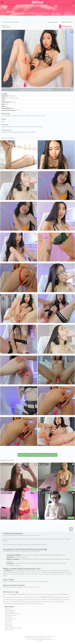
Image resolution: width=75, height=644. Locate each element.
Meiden (52, 600)
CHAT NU (33, 489)
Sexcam (37, 600)
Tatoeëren (38, 597)
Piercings (13, 597)
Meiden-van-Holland (64, 600)
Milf (14, 604)
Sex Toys (25, 597)
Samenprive (51, 602)
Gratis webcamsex (10, 610)
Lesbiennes (62, 594)
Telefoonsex (40, 604)
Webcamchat (65, 597)
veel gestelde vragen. (44, 581)
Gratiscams (6, 602)
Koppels (8, 597)
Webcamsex (8, 621)
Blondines (23, 594)
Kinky (33, 604)
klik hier (36, 544)
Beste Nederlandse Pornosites (13, 614)
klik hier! (56, 13)
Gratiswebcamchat (8, 600)
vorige (53, 22)
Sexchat (21, 602)
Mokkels (56, 600)
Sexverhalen (24, 600)
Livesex (46, 602)
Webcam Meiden (10, 629)
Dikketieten (18, 604)
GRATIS (26, 489)
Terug (11, 22)
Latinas (55, 594)
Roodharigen (19, 597)
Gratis (41, 600)
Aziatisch (10, 594)
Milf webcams (9, 617)
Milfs (67, 594)
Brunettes (29, 594)
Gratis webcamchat (10, 619)
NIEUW (10, 489)
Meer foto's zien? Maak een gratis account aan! (38, 455)
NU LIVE (4, 489)
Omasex (29, 604)
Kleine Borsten (44, 594)
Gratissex (26, 602)
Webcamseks (46, 600)
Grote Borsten (36, 594)
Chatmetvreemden (8, 604)
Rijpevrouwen (37, 602)
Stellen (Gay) (31, 597)
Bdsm (42, 602)
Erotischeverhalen (59, 602)
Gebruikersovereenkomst (40, 636)
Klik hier (37, 587)
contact (8, 581)
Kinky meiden (9, 624)
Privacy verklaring (28, 636)
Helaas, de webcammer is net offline (46, 90)
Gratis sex (8, 608)
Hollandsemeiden (14, 602)
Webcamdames (57, 597)
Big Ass (16, 594)
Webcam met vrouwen (11, 615)
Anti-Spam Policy (51, 636)
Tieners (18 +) (46, 597)
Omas (4, 597)
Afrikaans (5, 594)
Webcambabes (17, 600)
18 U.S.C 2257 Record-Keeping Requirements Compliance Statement (39, 640)
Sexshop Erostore (10, 612)
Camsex (31, 602)
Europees (51, 594)
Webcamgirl (31, 600)
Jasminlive (24, 604)
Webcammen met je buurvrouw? (14, 628)
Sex (36, 604)
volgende (67, 22)
